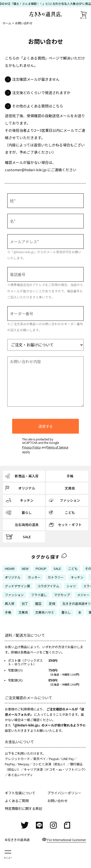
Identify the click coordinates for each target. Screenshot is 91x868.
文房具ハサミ (45, 612)
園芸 (38, 604)
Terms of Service (58, 447)
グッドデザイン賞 (17, 586)
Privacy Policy (31, 447)
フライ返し (39, 595)
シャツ (71, 586)
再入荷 (10, 604)
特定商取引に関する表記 (24, 808)
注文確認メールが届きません (36, 79)
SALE (57, 568)
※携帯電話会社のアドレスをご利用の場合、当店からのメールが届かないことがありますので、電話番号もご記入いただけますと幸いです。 (45, 291)
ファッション (14, 595)
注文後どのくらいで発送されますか (41, 93)
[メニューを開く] (8, 854)
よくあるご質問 (17, 801)
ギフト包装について (20, 793)
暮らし (66, 612)
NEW (25, 568)
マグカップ (62, 595)
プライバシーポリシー (64, 793)
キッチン (77, 577)
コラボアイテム (48, 586)
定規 (52, 604)
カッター (34, 577)
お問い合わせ (58, 801)
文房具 (23, 612)
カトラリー (56, 577)
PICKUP (41, 568)
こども (73, 568)
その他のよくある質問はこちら (38, 106)
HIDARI (10, 568)
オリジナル (13, 577)
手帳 (8, 612)
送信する (46, 426)
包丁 (25, 604)
